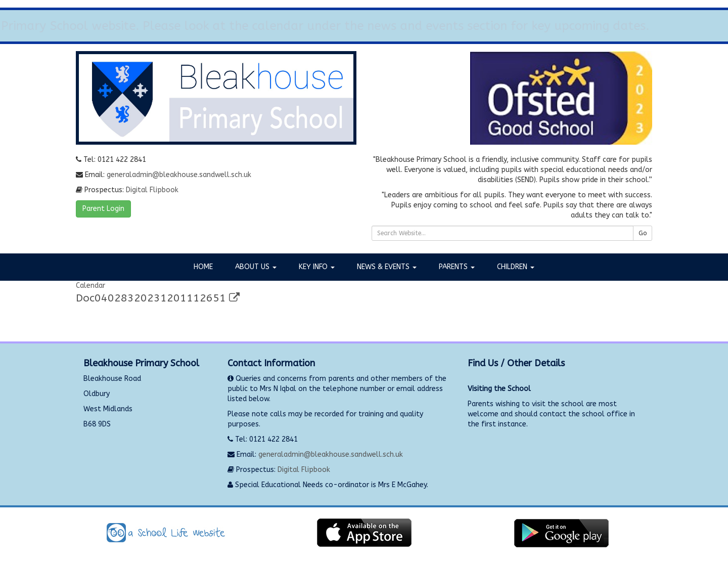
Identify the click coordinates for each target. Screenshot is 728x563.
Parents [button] (457, 267)
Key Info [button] (317, 267)
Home (203, 267)
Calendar (90, 286)
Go (643, 233)
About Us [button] (256, 267)
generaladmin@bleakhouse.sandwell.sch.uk (179, 175)
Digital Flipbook (152, 190)
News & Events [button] (387, 267)
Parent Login (103, 209)
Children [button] (516, 267)
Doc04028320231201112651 (158, 298)
